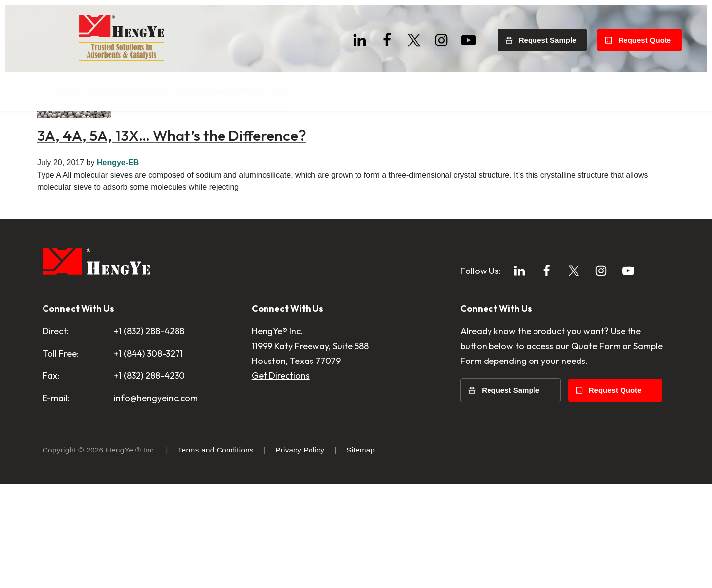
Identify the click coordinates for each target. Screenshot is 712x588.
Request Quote (650, 35)
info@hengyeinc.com (156, 502)
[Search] (660, 87)
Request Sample (553, 35)
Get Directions (281, 480)
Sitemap (360, 554)
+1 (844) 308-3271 (148, 458)
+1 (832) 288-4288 (149, 435)
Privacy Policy (300, 554)
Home (53, 128)
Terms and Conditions (216, 554)
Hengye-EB (118, 267)
